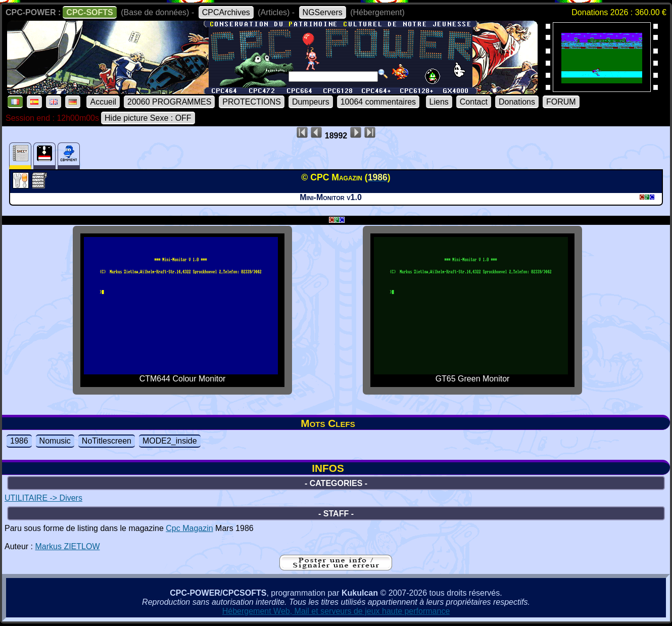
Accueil (103, 102)
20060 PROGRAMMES (169, 102)
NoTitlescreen (107, 441)
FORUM (561, 102)
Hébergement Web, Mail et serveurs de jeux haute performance (336, 611)
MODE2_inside (170, 441)
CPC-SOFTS (89, 12)
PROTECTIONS (252, 102)
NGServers (323, 12)
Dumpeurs (311, 102)
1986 (19, 441)
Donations (517, 102)
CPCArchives (226, 12)
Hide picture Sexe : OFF (148, 118)
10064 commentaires (378, 102)
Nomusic (55, 441)
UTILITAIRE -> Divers (43, 498)
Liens (439, 102)
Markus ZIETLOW (67, 546)
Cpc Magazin (189, 528)
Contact (474, 102)
